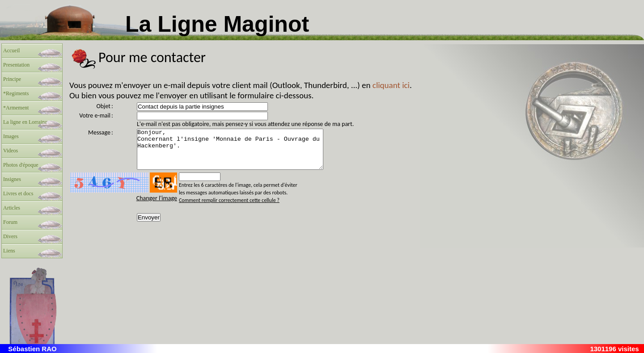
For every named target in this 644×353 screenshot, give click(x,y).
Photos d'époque (21, 165)
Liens (9, 251)
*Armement (16, 108)
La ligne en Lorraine (25, 122)
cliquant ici (391, 85)
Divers (10, 236)
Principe (12, 79)
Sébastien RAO (32, 349)
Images (11, 136)
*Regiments (16, 93)
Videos (11, 151)
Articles (12, 208)
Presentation (16, 65)
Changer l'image (157, 206)
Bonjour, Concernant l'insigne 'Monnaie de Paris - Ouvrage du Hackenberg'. (241, 153)
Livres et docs (18, 193)
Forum (10, 222)
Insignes (12, 179)
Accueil (11, 50)
